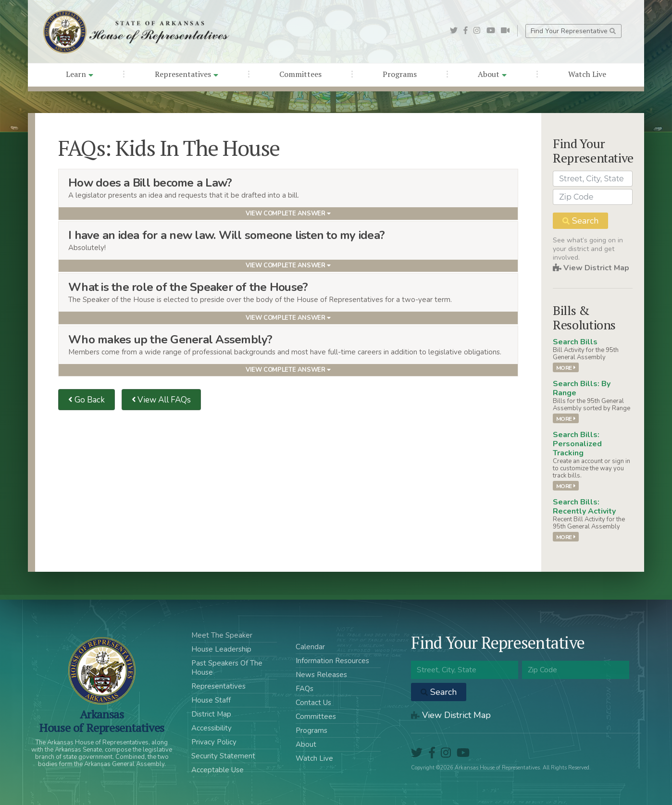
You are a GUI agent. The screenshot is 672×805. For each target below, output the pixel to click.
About (492, 74)
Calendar (310, 647)
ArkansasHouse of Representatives (102, 721)
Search (580, 221)
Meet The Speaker (222, 635)
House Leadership (221, 649)
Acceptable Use (218, 770)
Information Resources (332, 661)
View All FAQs (162, 400)
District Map (211, 714)
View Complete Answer (288, 214)
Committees (300, 74)
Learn (80, 74)
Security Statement (223, 756)
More (566, 367)
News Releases (321, 675)
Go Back (87, 400)
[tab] (288, 195)
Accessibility (212, 728)
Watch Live (587, 74)
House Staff (211, 700)
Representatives (187, 74)
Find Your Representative (573, 31)
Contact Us (313, 703)
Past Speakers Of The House (227, 668)
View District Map (591, 268)
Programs (400, 74)
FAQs (305, 689)
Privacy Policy (214, 742)
